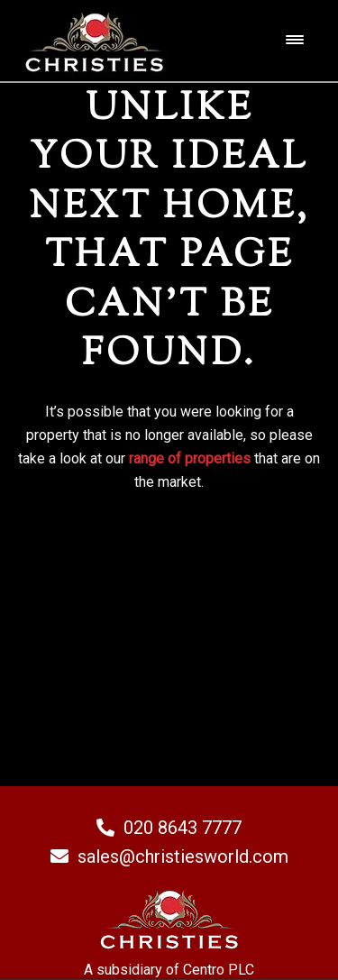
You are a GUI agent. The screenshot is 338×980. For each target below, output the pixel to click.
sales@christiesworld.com (169, 856)
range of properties (190, 458)
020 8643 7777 (169, 828)
